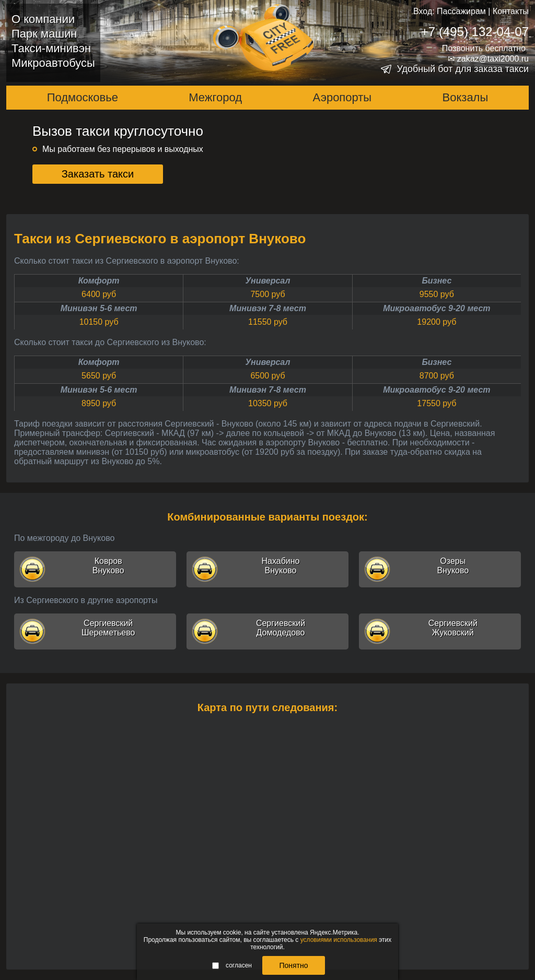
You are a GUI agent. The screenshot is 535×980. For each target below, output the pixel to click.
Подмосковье (83, 97)
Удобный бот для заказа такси (463, 69)
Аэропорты (342, 97)
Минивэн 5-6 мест (99, 308)
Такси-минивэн (51, 48)
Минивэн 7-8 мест (268, 308)
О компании (43, 19)
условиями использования (339, 940)
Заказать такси (98, 174)
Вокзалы (466, 97)
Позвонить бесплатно (484, 48)
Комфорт (99, 281)
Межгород (215, 97)
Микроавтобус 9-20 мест (437, 308)
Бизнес (437, 281)
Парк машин (44, 34)
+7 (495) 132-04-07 (475, 32)
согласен (232, 965)
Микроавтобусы (53, 63)
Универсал (268, 281)
